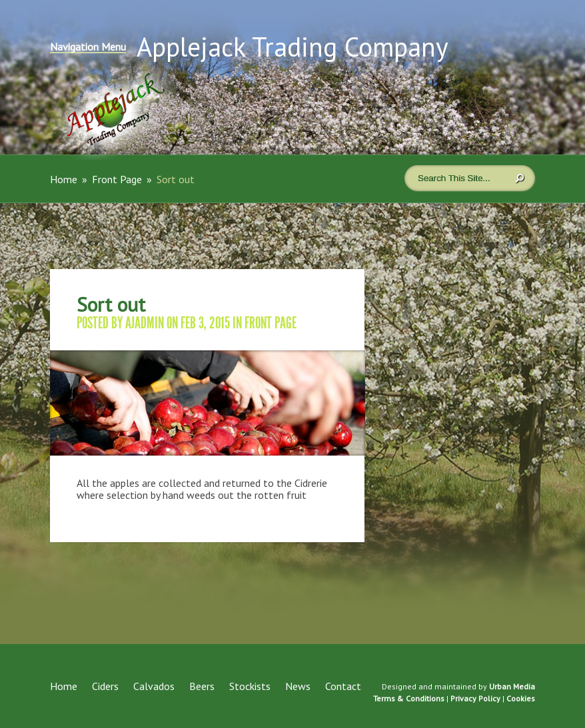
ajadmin (145, 323)
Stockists (250, 686)
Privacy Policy (475, 698)
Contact (343, 686)
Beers (202, 686)
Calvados (154, 686)
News (298, 686)
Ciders (105, 686)
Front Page (117, 179)
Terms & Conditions (409, 698)
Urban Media (512, 686)
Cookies (521, 698)
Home (64, 179)
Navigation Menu (88, 47)
